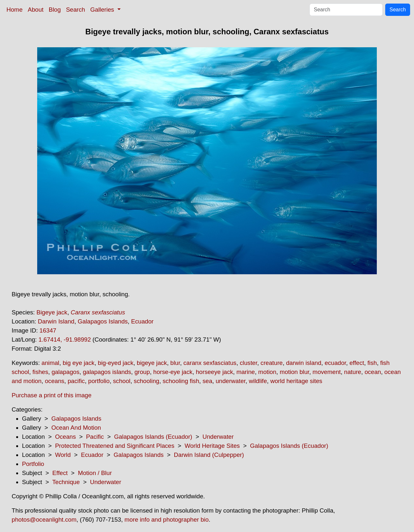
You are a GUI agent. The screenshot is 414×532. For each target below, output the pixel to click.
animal (50, 363)
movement (327, 372)
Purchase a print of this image (52, 395)
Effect (60, 473)
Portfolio (33, 464)
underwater (231, 381)
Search (76, 10)
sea (207, 381)
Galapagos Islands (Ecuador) (153, 437)
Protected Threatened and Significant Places (115, 446)
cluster (248, 363)
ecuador (335, 363)
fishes (40, 372)
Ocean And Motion (76, 428)
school (122, 381)
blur (175, 363)
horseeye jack (214, 372)
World (63, 455)
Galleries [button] (103, 10)
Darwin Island (56, 321)
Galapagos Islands (103, 321)
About (36, 10)
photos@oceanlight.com (44, 520)
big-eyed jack (116, 363)
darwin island (304, 363)
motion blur (294, 372)
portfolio (99, 381)
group (142, 372)
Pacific (95, 437)
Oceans (65, 437)
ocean (373, 372)
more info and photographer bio (167, 520)
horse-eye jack (173, 372)
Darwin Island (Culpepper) (209, 455)
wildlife (258, 381)
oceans (55, 381)
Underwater (218, 437)
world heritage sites (296, 381)
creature (272, 363)
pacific (76, 381)
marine (246, 372)
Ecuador (142, 321)
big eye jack (79, 363)
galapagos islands (107, 372)
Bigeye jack (52, 312)
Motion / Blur (95, 473)
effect (357, 363)
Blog (55, 10)
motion (267, 372)
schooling (147, 381)
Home (15, 10)
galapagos (65, 372)
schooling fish (181, 381)
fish (372, 363)
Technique (66, 482)
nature (353, 372)
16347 (48, 330)
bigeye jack (152, 363)
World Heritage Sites (212, 446)
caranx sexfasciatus (210, 363)
